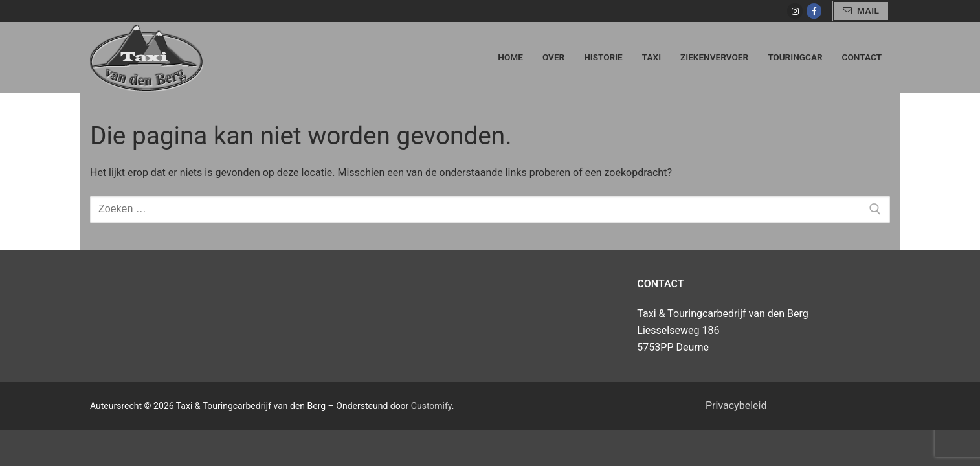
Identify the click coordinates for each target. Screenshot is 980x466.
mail (861, 10)
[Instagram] (795, 11)
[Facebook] (814, 11)
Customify (431, 406)
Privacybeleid (736, 405)
